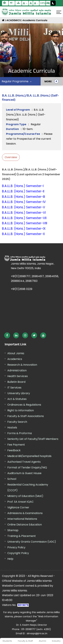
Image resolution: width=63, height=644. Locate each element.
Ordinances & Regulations (24, 405)
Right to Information (21, 410)
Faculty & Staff (25, 641)
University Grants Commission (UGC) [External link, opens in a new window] (32, 542)
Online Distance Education (25, 525)
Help (10, 559)
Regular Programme (15, 81)
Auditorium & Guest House (24, 473)
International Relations (22, 519)
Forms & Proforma (20, 433)
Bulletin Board (16, 382)
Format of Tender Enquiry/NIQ (27, 467)
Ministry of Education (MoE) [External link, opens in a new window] (25, 496)
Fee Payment (16, 445)
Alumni (42, 641)
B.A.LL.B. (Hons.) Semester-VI (24, 213)
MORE (48, 81)
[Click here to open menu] (59, 12)
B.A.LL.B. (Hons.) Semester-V (24, 207)
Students (7, 641)
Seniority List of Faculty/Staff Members (33, 439)
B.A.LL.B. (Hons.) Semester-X (23, 234)
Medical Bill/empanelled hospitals (29, 456)
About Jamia (16, 353)
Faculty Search (17, 422)
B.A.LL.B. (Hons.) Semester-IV (24, 202)
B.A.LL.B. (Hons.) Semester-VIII (25, 223)
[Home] (3, 20)
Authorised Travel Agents (24, 462)
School (12, 479)
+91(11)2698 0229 (22, 289)
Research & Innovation (22, 365)
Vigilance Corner (18, 507)
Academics (15, 359)
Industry (56, 641)
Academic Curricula (35, 20)
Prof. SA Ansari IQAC (20, 502)
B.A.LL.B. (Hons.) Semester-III (23, 197)
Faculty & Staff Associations (26, 416)
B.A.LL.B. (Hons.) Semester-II (23, 191)
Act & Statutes (17, 399)
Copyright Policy (18, 553)
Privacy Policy (16, 547)
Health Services (18, 376)
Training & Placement (22, 536)
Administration (17, 370)
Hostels (12, 428)
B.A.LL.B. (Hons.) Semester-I (23, 186)
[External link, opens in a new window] (7, 335)
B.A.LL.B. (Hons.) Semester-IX (24, 229)
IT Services (14, 388)
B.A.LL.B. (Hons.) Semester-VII (24, 218)
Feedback (14, 450)
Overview (11, 157)
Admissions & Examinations (25, 513)
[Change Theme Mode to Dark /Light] (53, 3)
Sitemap (13, 530)
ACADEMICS (14, 20)
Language (43, 3)
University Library (19, 393)
